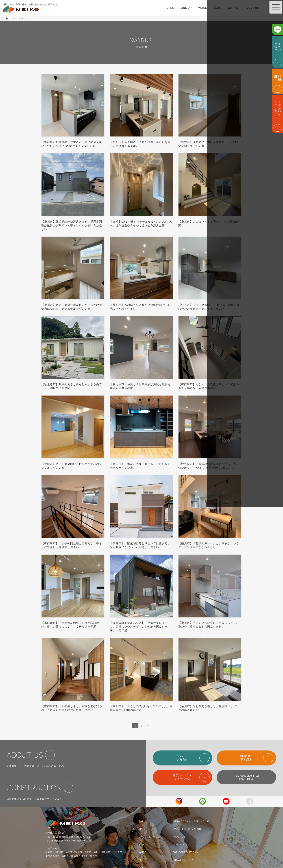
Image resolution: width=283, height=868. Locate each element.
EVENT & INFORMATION (187, 829)
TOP (141, 821)
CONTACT (178, 845)
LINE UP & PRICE (149, 837)
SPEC (142, 829)
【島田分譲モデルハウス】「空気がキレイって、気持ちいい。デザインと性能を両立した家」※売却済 (139, 627)
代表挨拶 (29, 766)
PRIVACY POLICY (183, 860)
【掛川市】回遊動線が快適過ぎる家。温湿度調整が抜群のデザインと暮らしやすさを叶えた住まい (72, 225)
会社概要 (12, 766)
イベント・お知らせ (182, 758)
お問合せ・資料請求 (246, 758)
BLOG (142, 860)
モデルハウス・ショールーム (182, 777)
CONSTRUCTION (34, 788)
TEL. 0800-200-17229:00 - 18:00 (246, 777)
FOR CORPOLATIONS (185, 852)
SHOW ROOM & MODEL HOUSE (191, 821)
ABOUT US (25, 755)
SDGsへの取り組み (53, 766)
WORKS (143, 845)
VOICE (142, 852)
